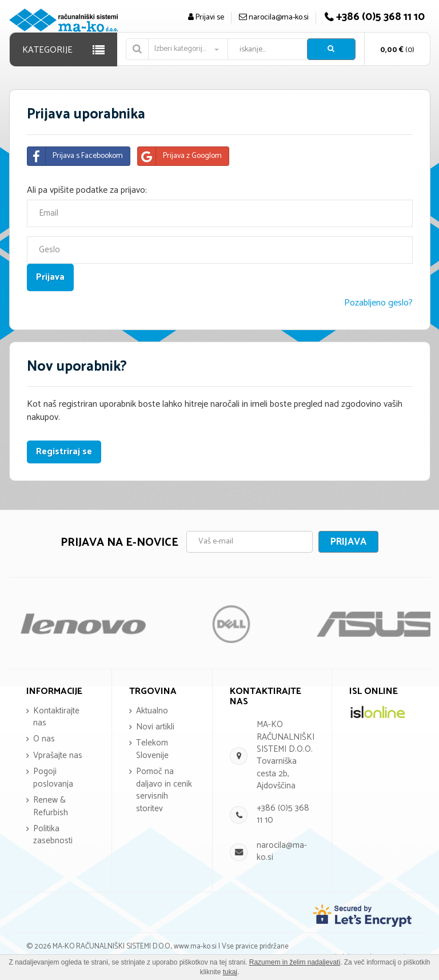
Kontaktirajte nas (56, 717)
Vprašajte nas (58, 755)
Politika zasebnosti (53, 835)
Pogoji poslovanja (53, 777)
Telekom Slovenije (152, 749)
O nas (44, 739)
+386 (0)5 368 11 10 (283, 814)
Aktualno (152, 711)
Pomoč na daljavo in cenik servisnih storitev (164, 790)
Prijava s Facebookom (75, 156)
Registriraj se (64, 452)
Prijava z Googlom (180, 156)
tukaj (230, 972)
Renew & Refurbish (51, 806)
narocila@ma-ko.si (282, 851)
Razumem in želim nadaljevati (295, 962)
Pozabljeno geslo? (378, 303)
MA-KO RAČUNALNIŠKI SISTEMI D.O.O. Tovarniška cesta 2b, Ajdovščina (286, 755)
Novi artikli (155, 727)
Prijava (348, 542)
